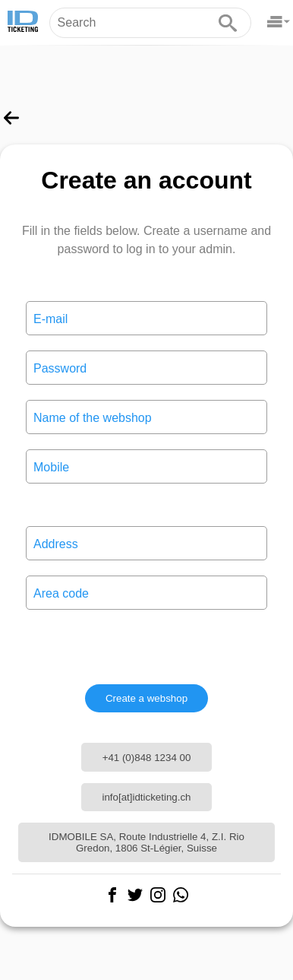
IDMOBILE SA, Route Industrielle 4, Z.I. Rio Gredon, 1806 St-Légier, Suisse (146, 842)
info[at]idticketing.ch (146, 797)
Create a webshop (146, 698)
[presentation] (146, 647)
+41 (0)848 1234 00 (147, 758)
